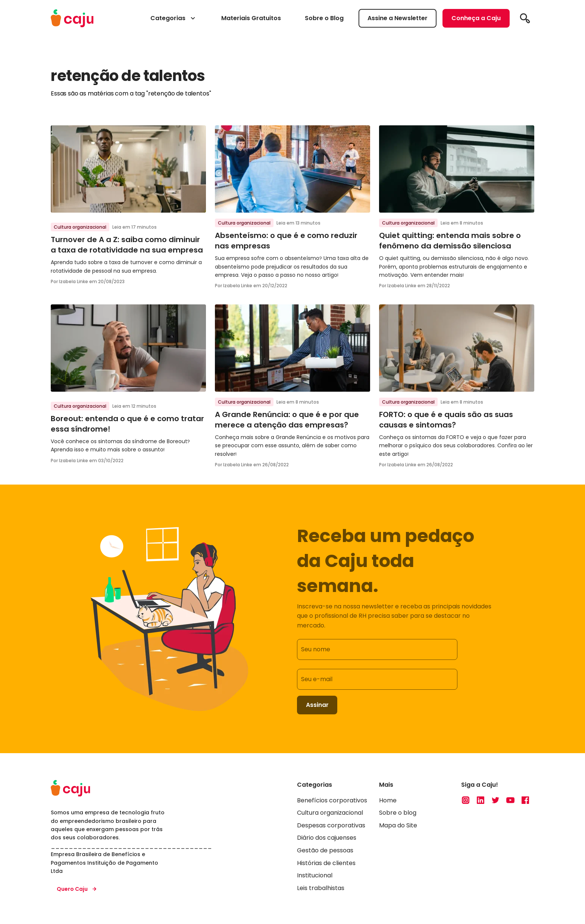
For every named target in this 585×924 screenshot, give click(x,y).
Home (388, 800)
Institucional (315, 876)
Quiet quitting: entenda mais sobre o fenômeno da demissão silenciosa (450, 241)
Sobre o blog (398, 813)
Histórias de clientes (326, 863)
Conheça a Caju (476, 18)
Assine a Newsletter (398, 18)
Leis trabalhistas (321, 888)
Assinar (317, 705)
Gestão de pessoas (325, 850)
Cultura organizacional (80, 227)
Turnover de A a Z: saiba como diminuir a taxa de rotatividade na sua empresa (127, 245)
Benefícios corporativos (332, 800)
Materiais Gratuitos (251, 18)
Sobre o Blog (324, 18)
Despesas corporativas (331, 825)
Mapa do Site (398, 825)
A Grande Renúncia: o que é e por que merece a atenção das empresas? (287, 420)
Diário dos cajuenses (327, 838)
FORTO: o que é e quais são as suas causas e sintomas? (446, 420)
